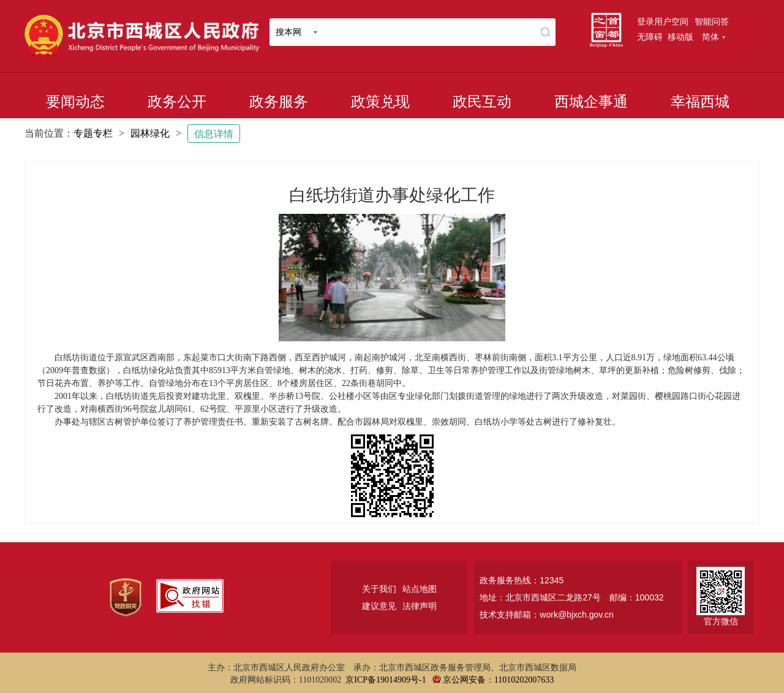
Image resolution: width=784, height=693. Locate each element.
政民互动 (482, 102)
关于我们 (379, 589)
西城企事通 (591, 102)
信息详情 (214, 134)
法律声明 (420, 606)
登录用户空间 (663, 21)
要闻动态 (75, 102)
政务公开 (177, 102)
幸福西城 (700, 102)
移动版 (680, 37)
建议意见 (379, 606)
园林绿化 (150, 133)
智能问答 (712, 21)
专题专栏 (93, 133)
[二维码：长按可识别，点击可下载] (392, 476)
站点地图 (420, 589)
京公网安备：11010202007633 (498, 680)
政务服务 (279, 102)
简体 (714, 37)
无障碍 (650, 37)
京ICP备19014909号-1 (386, 680)
